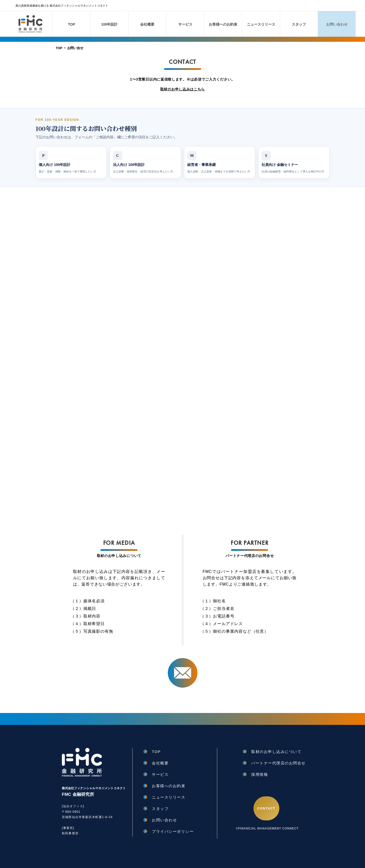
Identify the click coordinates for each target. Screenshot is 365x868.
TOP (59, 48)
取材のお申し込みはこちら (182, 89)
